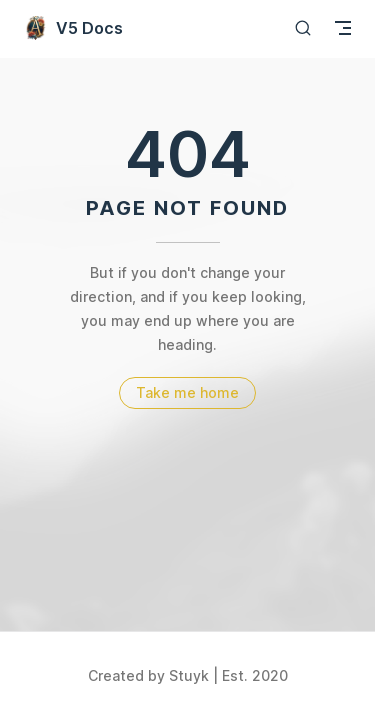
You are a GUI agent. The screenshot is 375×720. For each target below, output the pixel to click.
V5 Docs (73, 28)
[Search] (303, 27)
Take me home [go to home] (187, 392)
